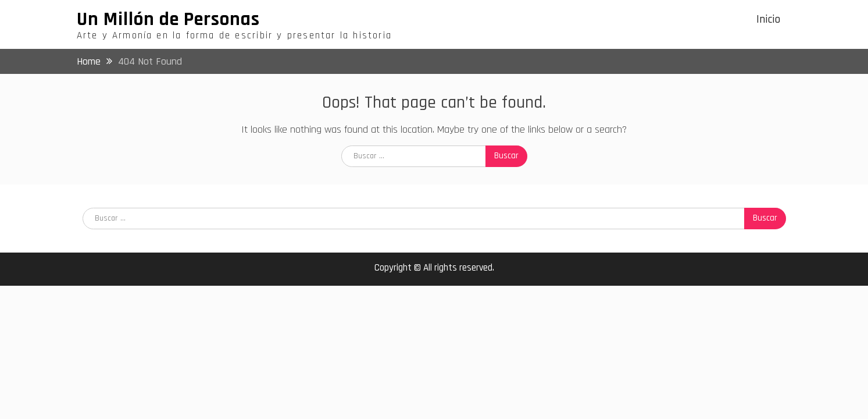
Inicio (768, 19)
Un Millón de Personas (168, 19)
